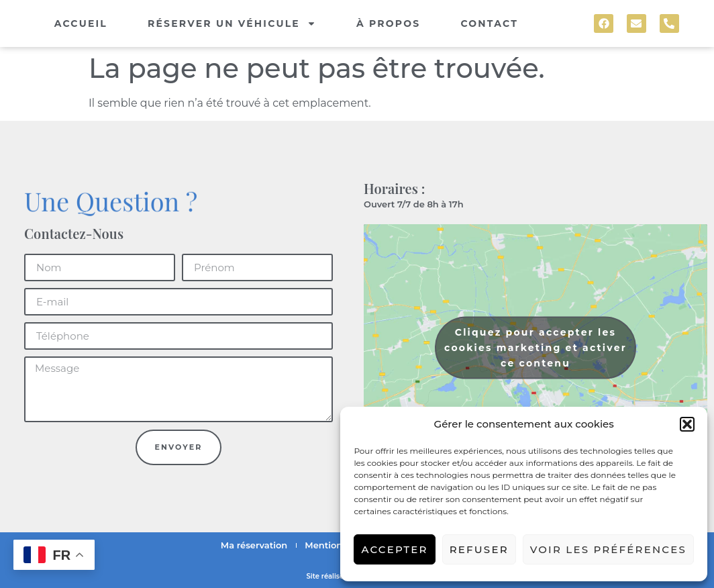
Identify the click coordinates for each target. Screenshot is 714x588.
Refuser (479, 549)
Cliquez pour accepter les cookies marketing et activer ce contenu (535, 348)
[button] (687, 424)
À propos (389, 23)
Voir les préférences (608, 549)
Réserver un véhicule (232, 23)
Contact (489, 23)
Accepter (394, 549)
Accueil (81, 23)
